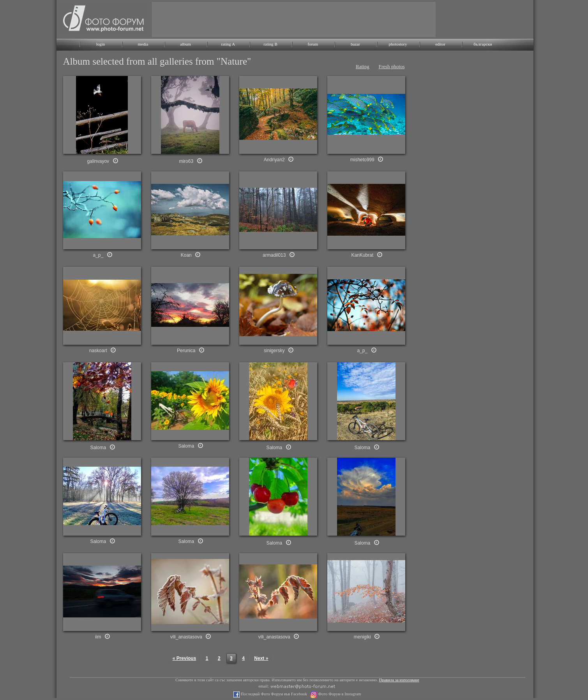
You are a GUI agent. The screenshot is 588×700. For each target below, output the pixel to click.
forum (313, 44)
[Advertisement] (294, 19)
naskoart (98, 351)
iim (98, 637)
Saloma (98, 448)
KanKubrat (362, 255)
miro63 (186, 161)
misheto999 (362, 160)
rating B (270, 44)
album (185, 44)
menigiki (362, 637)
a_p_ (98, 255)
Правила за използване (399, 680)
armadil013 (274, 255)
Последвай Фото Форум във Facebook (273, 694)
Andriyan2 (274, 160)
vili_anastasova (186, 637)
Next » (261, 658)
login (101, 44)
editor (440, 44)
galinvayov (98, 161)
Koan (186, 255)
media (143, 44)
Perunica (186, 351)
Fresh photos (392, 66)
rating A (228, 44)
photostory (398, 44)
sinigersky (274, 351)
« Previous (185, 658)
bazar (355, 44)
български (483, 44)
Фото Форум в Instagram (339, 694)
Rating (363, 66)
